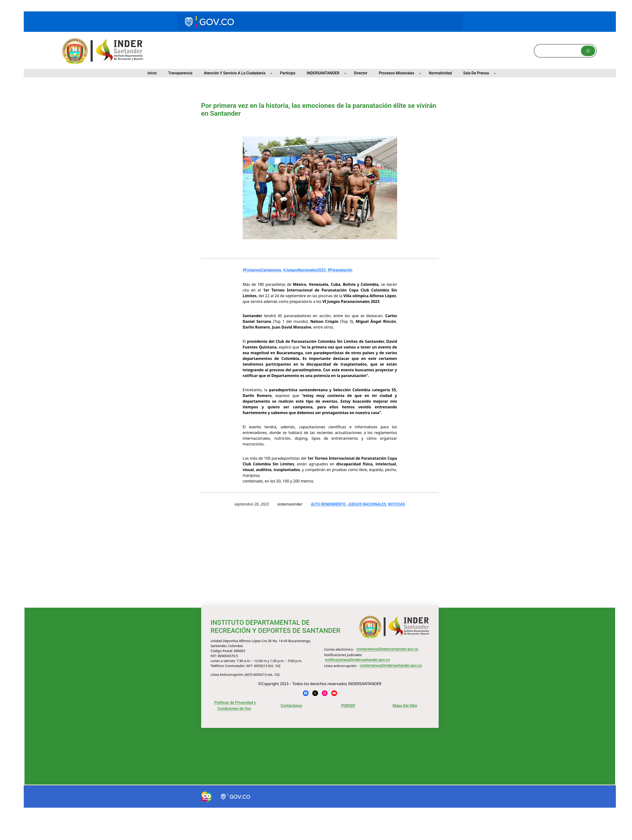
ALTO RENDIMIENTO (328, 504)
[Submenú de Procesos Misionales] (420, 73)
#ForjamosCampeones (262, 270)
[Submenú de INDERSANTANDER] (345, 73)
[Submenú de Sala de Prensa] (495, 73)
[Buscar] (588, 51)
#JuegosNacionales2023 (304, 270)
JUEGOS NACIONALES (367, 504)
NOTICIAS (397, 504)
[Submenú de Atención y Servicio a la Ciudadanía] (271, 73)
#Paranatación (340, 270)
